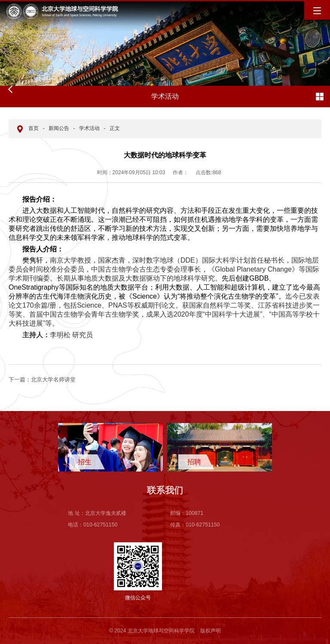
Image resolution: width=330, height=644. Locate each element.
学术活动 (89, 128)
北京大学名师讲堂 (42, 379)
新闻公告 (59, 128)
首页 (34, 128)
